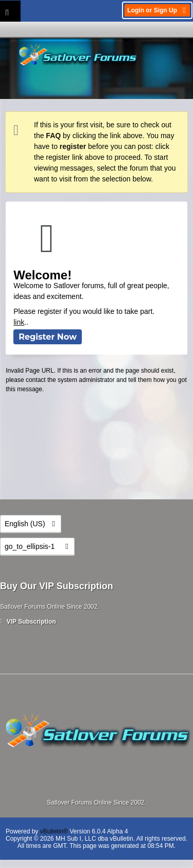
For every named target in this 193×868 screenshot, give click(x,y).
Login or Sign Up (157, 10)
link (19, 322)
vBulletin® (54, 831)
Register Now (48, 337)
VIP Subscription (28, 622)
